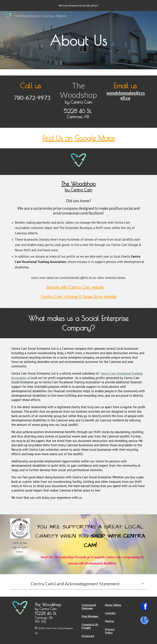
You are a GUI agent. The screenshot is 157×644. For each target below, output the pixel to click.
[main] (79, 40)
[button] (143, 584)
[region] (78, 5)
